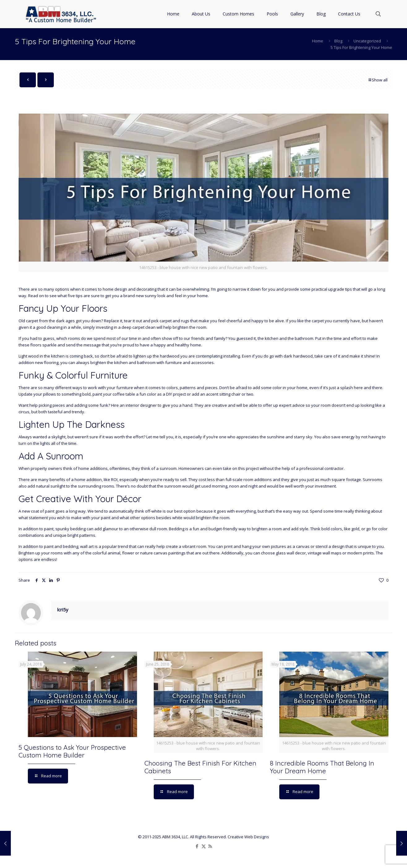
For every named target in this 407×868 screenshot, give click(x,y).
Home (318, 41)
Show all (378, 80)
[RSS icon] (210, 846)
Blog (338, 41)
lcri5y (63, 610)
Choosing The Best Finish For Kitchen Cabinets (200, 767)
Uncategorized (367, 41)
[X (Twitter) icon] (204, 846)
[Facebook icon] (197, 846)
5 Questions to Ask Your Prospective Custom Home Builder (72, 751)
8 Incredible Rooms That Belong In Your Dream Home (322, 767)
